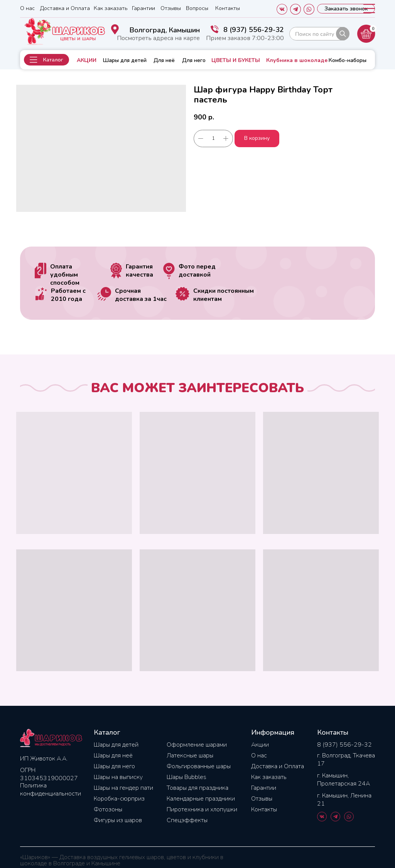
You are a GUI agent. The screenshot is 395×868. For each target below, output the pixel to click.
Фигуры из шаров (118, 820)
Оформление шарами (197, 745)
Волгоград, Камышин (165, 30)
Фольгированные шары (199, 766)
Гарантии (143, 8)
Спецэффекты (187, 820)
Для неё (164, 60)
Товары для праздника (197, 788)
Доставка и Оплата (65, 8)
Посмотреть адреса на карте (158, 38)
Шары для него (114, 766)
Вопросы (197, 8)
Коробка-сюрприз (119, 799)
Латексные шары (190, 756)
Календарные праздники (201, 799)
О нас (27, 8)
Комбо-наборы (348, 60)
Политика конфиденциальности (51, 790)
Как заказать (111, 8)
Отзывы (171, 8)
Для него (194, 60)
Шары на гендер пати (123, 788)
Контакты (228, 8)
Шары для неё (113, 756)
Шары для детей (125, 60)
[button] (46, 60)
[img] (319, 34)
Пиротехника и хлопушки (202, 809)
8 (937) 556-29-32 (254, 30)
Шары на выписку (118, 777)
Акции (260, 745)
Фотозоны (108, 809)
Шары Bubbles (187, 777)
